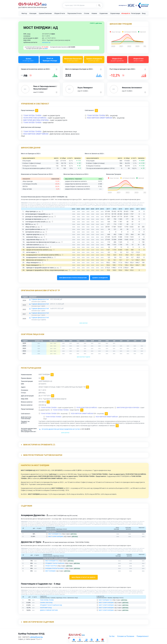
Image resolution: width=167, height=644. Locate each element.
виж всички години (83, 357)
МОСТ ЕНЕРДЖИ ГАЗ (55, 534)
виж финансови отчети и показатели (73, 278)
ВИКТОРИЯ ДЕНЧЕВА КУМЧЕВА (36, 120)
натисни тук (46, 42)
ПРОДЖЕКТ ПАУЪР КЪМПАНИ (55, 563)
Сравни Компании (45, 13)
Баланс (29, 60)
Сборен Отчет (117, 60)
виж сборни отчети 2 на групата (84, 577)
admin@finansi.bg (36, 637)
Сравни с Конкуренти (94, 60)
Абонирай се (126, 13)
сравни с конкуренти (100, 278)
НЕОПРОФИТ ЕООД (46, 608)
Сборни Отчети (60, 13)
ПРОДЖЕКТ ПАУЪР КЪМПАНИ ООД (51, 605)
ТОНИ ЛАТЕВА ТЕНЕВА (32, 116)
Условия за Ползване (126, 636)
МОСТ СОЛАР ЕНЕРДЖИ (56, 537)
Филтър (24, 13)
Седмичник (104, 13)
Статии (87, 13)
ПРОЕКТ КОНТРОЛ (51, 566)
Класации (33, 13)
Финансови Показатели (73, 60)
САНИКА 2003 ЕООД (46, 603)
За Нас (112, 636)
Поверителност (143, 636)
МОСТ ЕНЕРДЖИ (50, 571)
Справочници (115, 13)
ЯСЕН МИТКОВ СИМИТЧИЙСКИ (100, 118)
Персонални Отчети (74, 13)
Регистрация (136, 13)
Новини (94, 13)
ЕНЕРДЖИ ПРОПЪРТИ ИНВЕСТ (55, 568)
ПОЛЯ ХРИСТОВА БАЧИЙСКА (35, 118)
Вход (144, 13)
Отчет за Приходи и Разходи (50, 60)
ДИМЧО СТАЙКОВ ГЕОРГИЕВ (49, 610)
